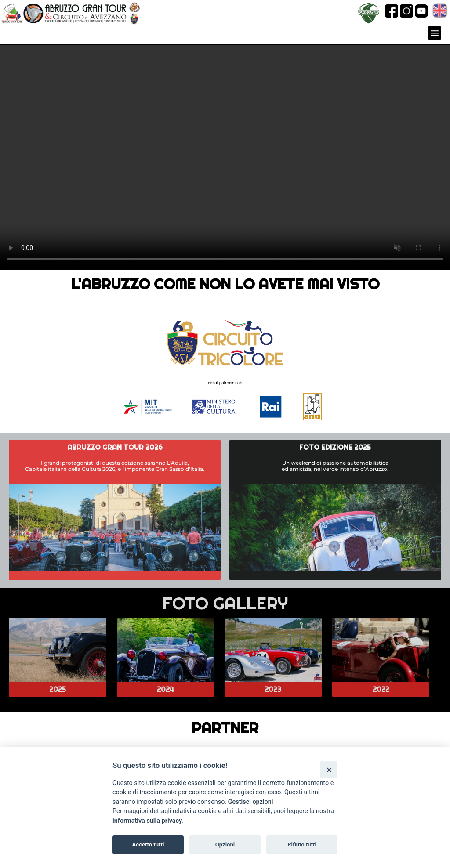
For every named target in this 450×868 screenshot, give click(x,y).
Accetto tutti (148, 844)
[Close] (329, 769)
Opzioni (225, 844)
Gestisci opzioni (251, 802)
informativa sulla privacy (147, 821)
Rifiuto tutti (302, 844)
